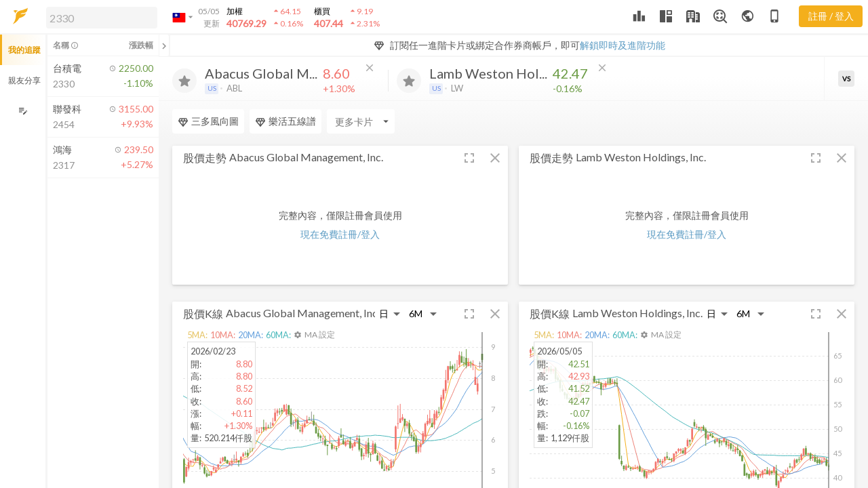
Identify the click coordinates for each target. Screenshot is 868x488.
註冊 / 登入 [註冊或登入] (831, 16)
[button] (99, 17)
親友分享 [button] (24, 80)
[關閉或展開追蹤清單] (164, 45)
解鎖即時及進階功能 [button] (623, 45)
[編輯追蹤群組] (23, 111)
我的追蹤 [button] (24, 50)
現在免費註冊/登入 (340, 234)
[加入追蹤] (184, 81)
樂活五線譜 (285, 121)
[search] (102, 18)
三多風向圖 (208, 121)
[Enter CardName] (361, 121)
